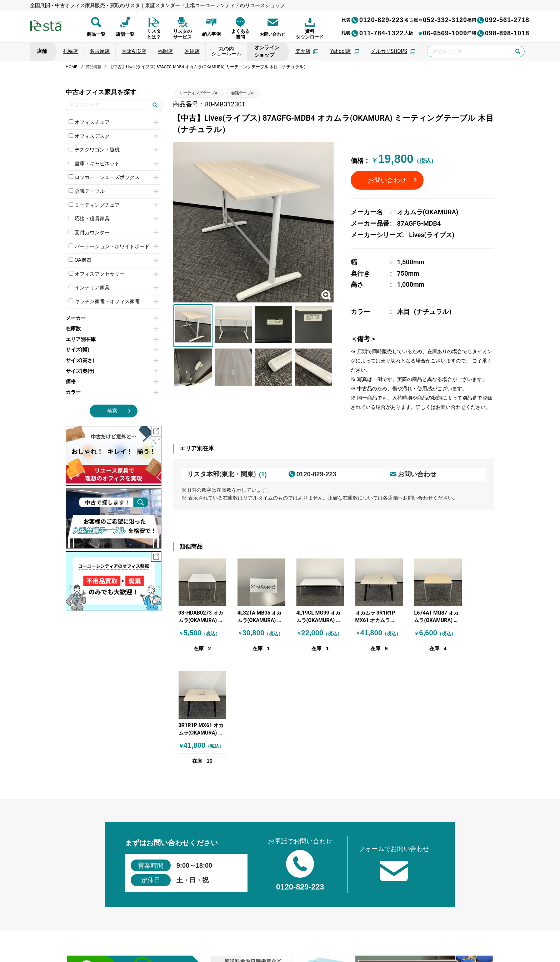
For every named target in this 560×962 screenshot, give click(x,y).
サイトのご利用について (269, 926)
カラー (112, 392)
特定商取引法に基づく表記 (332, 926)
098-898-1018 (498, 33)
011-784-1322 (372, 33)
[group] (136, 859)
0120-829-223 (372, 20)
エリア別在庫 (112, 339)
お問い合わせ (387, 180)
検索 (112, 411)
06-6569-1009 (436, 33)
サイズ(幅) (112, 350)
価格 (112, 382)
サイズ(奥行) (112, 371)
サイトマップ (383, 926)
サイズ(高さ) (112, 360)
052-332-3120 (436, 20)
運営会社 (226, 926)
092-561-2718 (498, 20)
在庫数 (112, 329)
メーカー (112, 318)
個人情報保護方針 (186, 926)
